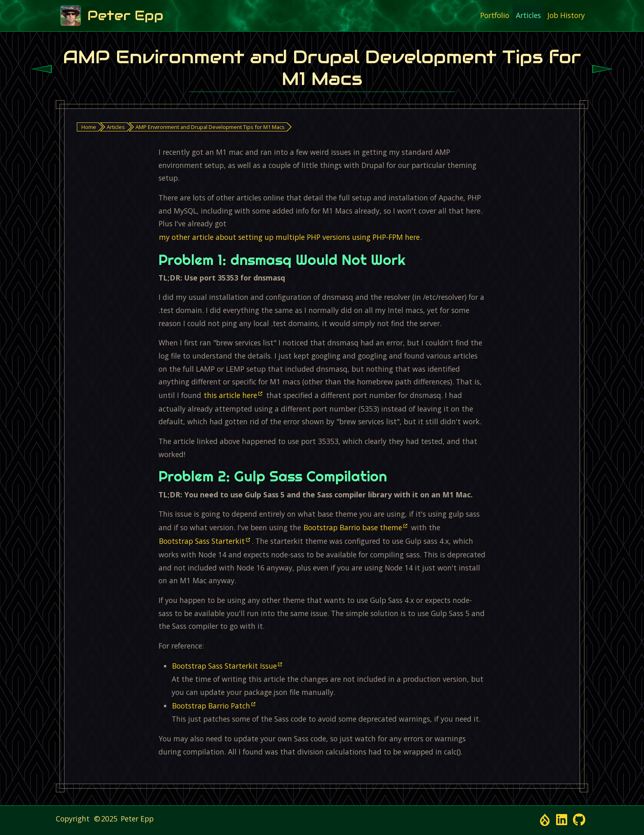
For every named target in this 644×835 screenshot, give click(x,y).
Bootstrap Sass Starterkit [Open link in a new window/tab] (202, 541)
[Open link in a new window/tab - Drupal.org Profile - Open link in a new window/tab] (545, 820)
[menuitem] (495, 16)
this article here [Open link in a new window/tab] (230, 395)
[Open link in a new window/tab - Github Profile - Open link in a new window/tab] (579, 820)
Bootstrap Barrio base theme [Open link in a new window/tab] (353, 527)
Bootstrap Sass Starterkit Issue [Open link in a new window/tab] (224, 666)
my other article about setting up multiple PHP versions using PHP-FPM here (289, 237)
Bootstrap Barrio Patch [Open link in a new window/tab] (211, 706)
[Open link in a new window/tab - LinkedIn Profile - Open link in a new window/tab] (562, 820)
